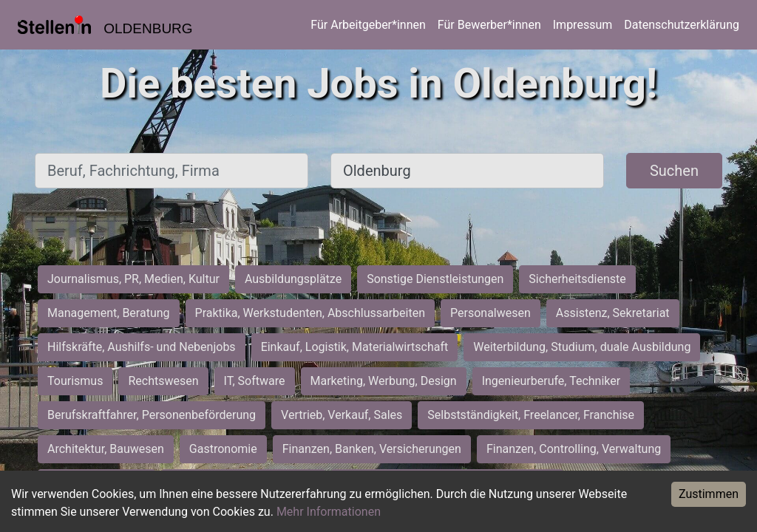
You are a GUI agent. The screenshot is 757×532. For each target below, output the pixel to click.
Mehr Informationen (329, 512)
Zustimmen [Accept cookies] (709, 494)
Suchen (674, 171)
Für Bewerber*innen (489, 25)
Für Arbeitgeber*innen (368, 25)
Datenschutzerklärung (682, 25)
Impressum (583, 25)
